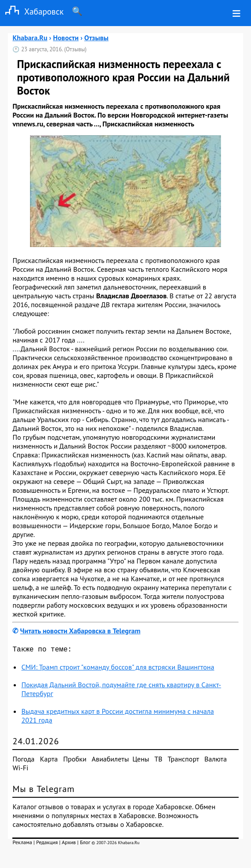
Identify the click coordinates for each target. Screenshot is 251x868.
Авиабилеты (110, 761)
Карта (49, 761)
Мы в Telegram (43, 791)
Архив (69, 844)
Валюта (215, 761)
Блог (85, 844)
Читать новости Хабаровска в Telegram (81, 631)
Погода (23, 761)
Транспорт (183, 761)
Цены (141, 761)
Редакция (47, 844)
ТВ (158, 761)
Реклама (22, 844)
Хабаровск (32, 11)
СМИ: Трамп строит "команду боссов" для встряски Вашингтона (118, 669)
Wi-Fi (20, 769)
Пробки (75, 761)
